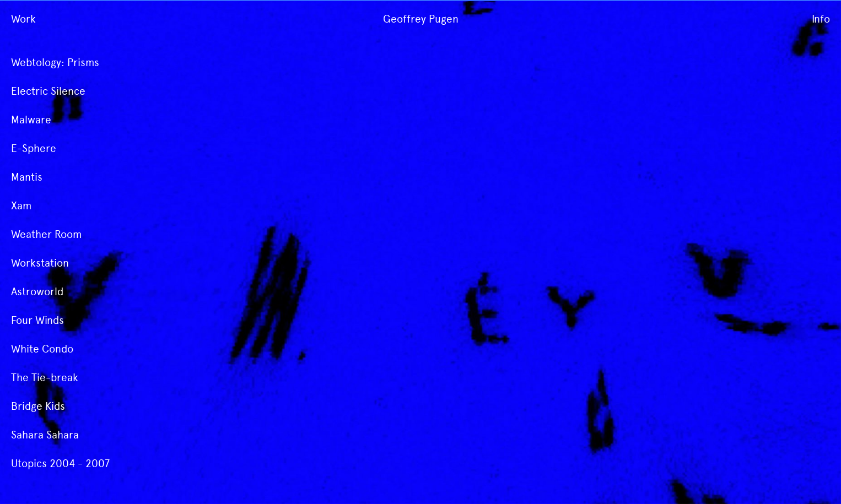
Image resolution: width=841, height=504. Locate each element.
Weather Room (46, 234)
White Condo (42, 349)
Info (821, 19)
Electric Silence (48, 91)
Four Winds (37, 320)
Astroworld (37, 292)
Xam (21, 206)
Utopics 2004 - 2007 (60, 464)
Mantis (27, 177)
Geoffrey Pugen (421, 19)
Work (23, 19)
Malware (31, 120)
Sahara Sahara (45, 435)
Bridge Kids (38, 406)
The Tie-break (45, 378)
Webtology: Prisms (55, 63)
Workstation (40, 263)
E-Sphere (34, 148)
